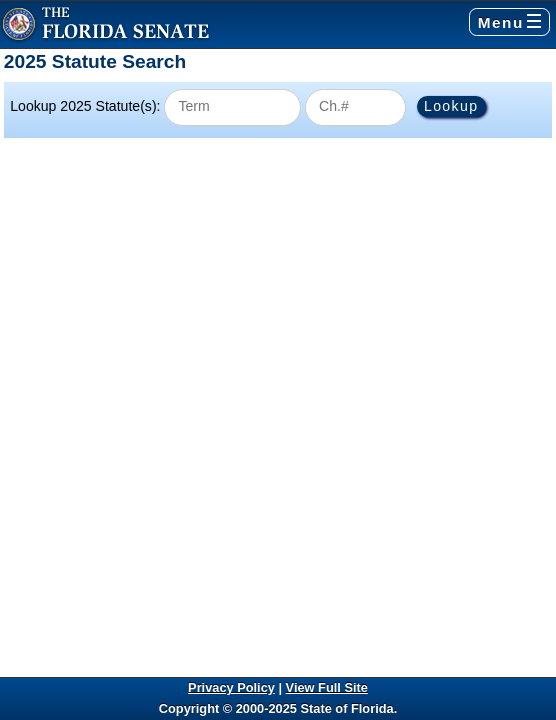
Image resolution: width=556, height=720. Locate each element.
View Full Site (327, 687)
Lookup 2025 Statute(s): (85, 106)
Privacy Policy (231, 687)
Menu (509, 22)
